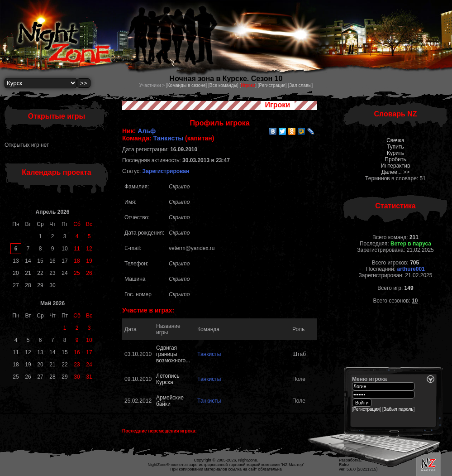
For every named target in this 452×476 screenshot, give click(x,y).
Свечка (395, 140)
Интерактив (396, 166)
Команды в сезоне (187, 85)
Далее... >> (396, 172)
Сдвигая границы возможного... (173, 354)
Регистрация (272, 85)
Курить (395, 153)
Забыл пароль (399, 409)
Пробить (395, 159)
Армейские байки (170, 401)
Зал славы (300, 85)
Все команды (223, 85)
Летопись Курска (168, 379)
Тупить (395, 147)
